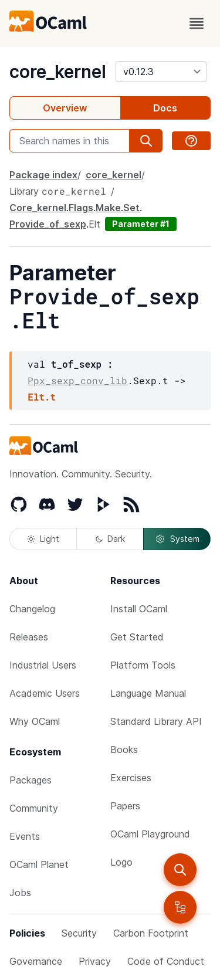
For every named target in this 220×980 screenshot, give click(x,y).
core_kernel (58, 72)
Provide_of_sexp (48, 224)
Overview (65, 108)
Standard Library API (156, 721)
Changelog (32, 609)
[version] (161, 72)
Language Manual (148, 693)
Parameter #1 (141, 224)
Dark (110, 539)
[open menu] (197, 23)
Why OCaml (35, 721)
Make (108, 208)
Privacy (95, 961)
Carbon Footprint (151, 933)
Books (124, 750)
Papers (125, 806)
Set (131, 208)
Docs (165, 108)
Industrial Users (43, 665)
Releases (29, 637)
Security (79, 933)
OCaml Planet (39, 864)
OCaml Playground (150, 834)
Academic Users (45, 693)
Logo (121, 862)
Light (43, 539)
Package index (43, 175)
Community (34, 808)
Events (25, 836)
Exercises (131, 778)
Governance (36, 961)
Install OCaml (139, 609)
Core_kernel (38, 208)
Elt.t (42, 397)
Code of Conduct (166, 961)
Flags (81, 208)
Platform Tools (143, 665)
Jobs (20, 893)
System (177, 539)
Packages (31, 780)
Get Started (137, 637)
